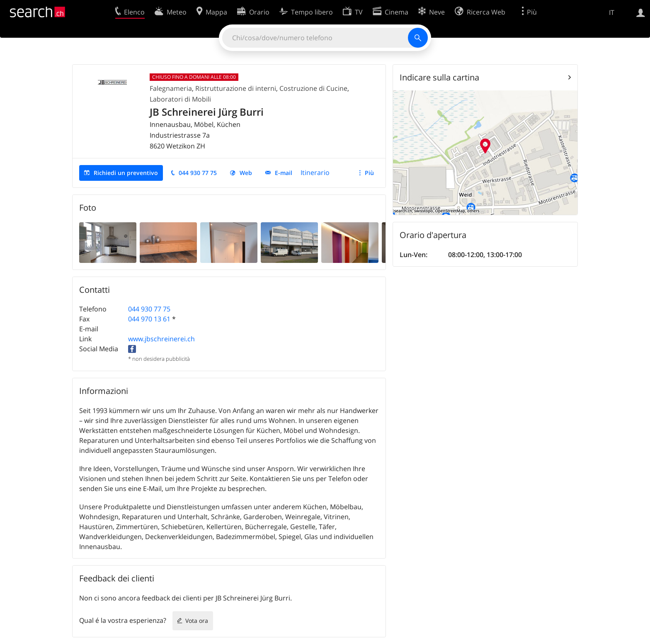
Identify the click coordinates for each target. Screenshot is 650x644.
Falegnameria (171, 88)
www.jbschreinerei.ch (161, 339)
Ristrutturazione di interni (236, 88)
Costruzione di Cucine (313, 88)
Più (369, 173)
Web (246, 173)
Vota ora (197, 621)
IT (612, 12)
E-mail (284, 173)
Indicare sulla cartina (439, 77)
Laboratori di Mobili (180, 99)
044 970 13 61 (149, 319)
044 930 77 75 (198, 173)
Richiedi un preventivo (126, 173)
